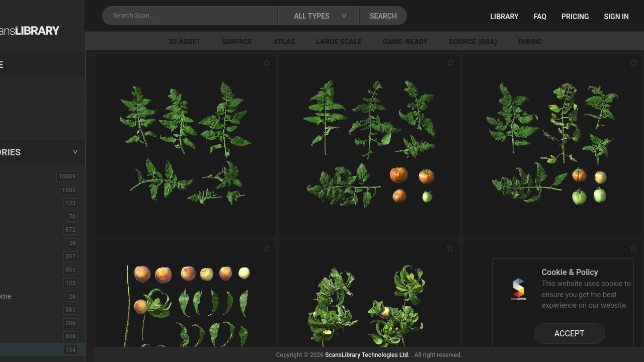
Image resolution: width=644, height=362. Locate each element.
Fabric (579, 42)
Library (505, 17)
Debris (24, 283)
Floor (22, 323)
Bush (22, 229)
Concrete (28, 256)
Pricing (575, 17)
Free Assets (33, 123)
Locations (30, 88)
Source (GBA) (522, 42)
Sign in (617, 17)
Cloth (22, 243)
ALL (20, 176)
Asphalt (26, 203)
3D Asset (234, 42)
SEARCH (442, 16)
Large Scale (388, 42)
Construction (35, 269)
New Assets (33, 109)
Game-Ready (455, 42)
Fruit (22, 349)
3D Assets (30, 190)
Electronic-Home (41, 296)
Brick (22, 216)
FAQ (540, 17)
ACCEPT (570, 334)
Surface (286, 42)
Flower (24, 336)
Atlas (334, 42)
